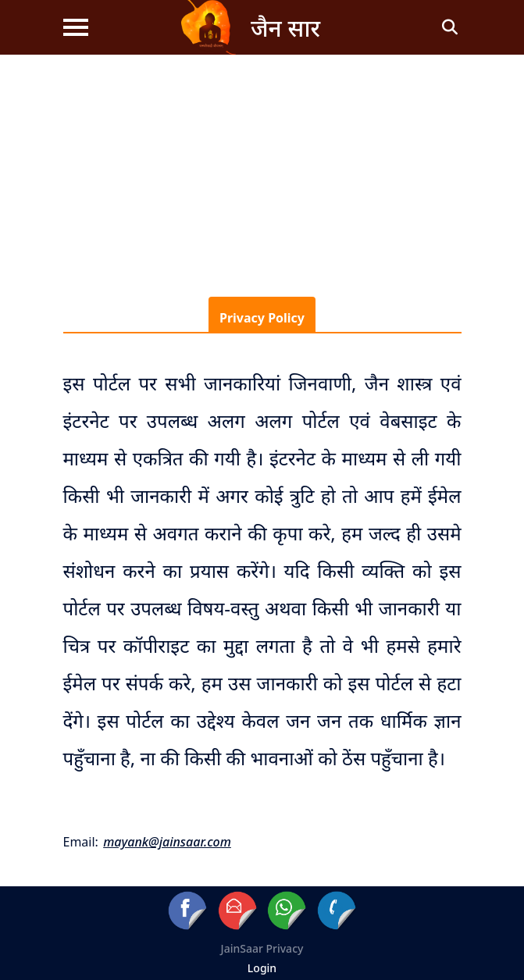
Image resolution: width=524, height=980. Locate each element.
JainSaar (242, 948)
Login (262, 968)
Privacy (285, 948)
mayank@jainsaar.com (167, 842)
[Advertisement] (262, 172)
